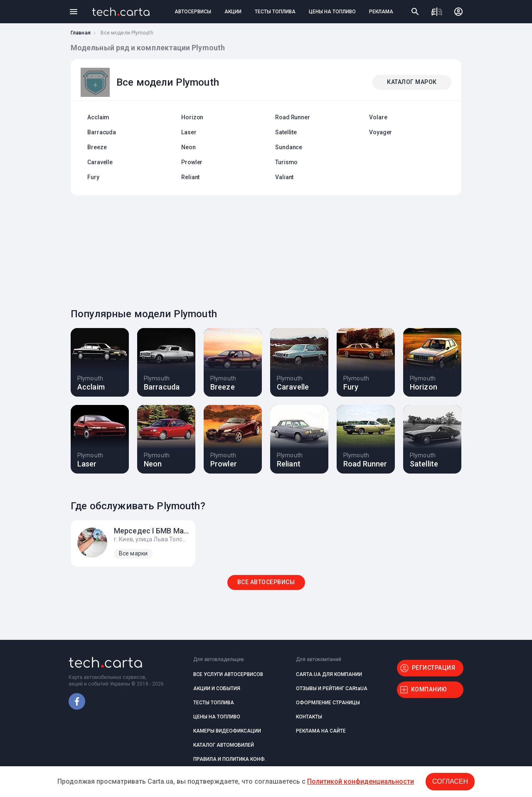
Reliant (190, 177)
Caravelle (100, 162)
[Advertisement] (264, 249)
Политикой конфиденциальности (361, 781)
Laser (189, 132)
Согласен (450, 781)
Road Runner (293, 117)
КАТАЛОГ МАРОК (412, 82)
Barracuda (102, 132)
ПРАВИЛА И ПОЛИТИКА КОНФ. (230, 759)
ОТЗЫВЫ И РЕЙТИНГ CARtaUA (332, 688)
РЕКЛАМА (381, 12)
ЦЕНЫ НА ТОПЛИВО (332, 12)
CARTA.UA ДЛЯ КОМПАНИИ (329, 674)
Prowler (192, 162)
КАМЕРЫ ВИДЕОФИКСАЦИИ (227, 731)
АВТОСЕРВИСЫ (193, 12)
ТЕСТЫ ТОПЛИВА (275, 12)
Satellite (286, 132)
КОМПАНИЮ (429, 689)
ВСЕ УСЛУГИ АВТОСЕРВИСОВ (228, 674)
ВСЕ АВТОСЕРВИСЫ (266, 582)
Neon (188, 147)
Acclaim (98, 117)
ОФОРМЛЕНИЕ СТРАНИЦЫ (328, 703)
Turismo (286, 162)
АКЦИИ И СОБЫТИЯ (217, 688)
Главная (81, 33)
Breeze (97, 147)
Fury (93, 177)
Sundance (289, 147)
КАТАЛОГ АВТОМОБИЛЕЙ (224, 745)
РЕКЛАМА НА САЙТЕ (321, 731)
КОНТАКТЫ (309, 717)
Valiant (284, 177)
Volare (378, 117)
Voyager (381, 132)
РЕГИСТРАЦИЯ (434, 668)
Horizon (192, 117)
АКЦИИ (233, 12)
